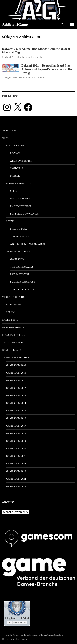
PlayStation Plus (14, 335)
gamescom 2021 (16, 456)
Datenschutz (8, 639)
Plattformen (15, 146)
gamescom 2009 (16, 365)
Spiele (14, 191)
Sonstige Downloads (24, 214)
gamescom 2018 (16, 433)
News (6, 138)
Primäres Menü (72, 25)
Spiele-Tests (10, 320)
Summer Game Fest (23, 282)
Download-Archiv (19, 183)
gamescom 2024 (16, 479)
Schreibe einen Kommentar (29, 57)
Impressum (21, 639)
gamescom (9, 130)
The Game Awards (22, 267)
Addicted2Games (16, 25)
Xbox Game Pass (13, 342)
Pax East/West (20, 274)
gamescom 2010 (16, 373)
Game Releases (12, 350)
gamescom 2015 (16, 411)
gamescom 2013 (16, 395)
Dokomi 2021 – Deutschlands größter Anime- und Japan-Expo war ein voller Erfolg (47, 69)
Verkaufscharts (13, 297)
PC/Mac (15, 153)
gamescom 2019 (16, 441)
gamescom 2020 (16, 449)
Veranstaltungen (18, 252)
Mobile (15, 176)
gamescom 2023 (16, 471)
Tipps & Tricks (19, 236)
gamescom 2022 (16, 464)
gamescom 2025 (16, 486)
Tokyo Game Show (22, 289)
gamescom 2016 (16, 418)
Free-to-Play (19, 229)
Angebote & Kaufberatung (28, 244)
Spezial (11, 221)
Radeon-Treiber (21, 206)
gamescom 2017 (16, 426)
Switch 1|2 (17, 168)
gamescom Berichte (16, 358)
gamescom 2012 (16, 388)
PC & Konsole (15, 305)
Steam (10, 312)
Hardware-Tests (13, 327)
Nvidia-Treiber (20, 199)
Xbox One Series (21, 161)
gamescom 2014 (16, 403)
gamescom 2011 (16, 380)
